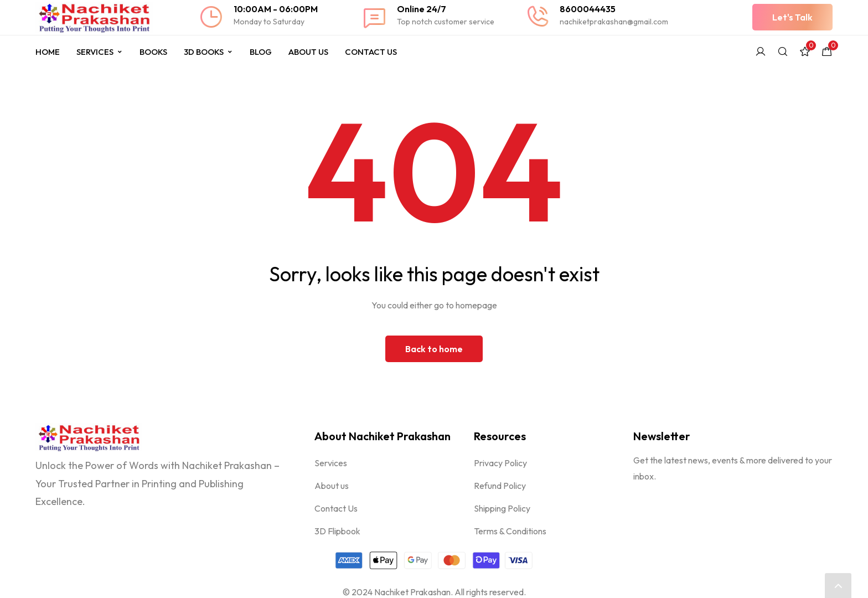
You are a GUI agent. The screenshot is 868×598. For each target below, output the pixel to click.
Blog (261, 52)
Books (153, 52)
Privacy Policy (500, 463)
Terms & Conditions (510, 531)
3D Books (208, 52)
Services (100, 52)
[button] (792, 17)
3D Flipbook (337, 531)
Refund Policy (500, 486)
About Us (308, 52)
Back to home (434, 349)
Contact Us (371, 52)
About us (332, 486)
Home (48, 52)
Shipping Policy (502, 508)
